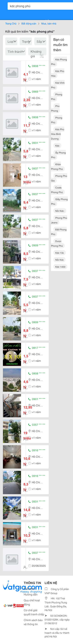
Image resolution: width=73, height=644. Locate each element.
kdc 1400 (60, 267)
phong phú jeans (59, 220)
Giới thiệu (30, 588)
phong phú (57, 97)
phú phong (55, 108)
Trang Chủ (11, 23)
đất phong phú (59, 232)
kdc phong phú (59, 62)
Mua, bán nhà (49, 23)
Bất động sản (29, 23)
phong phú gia (59, 178)
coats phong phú (57, 190)
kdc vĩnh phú (58, 85)
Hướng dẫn (31, 594)
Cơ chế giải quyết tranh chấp (34, 612)
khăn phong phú (57, 166)
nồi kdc (59, 260)
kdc (57, 145)
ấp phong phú (58, 155)
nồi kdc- (60, 211)
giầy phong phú (59, 201)
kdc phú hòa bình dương (58, 134)
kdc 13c (60, 253)
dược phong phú (57, 243)
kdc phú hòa (58, 73)
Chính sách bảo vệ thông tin (33, 622)
